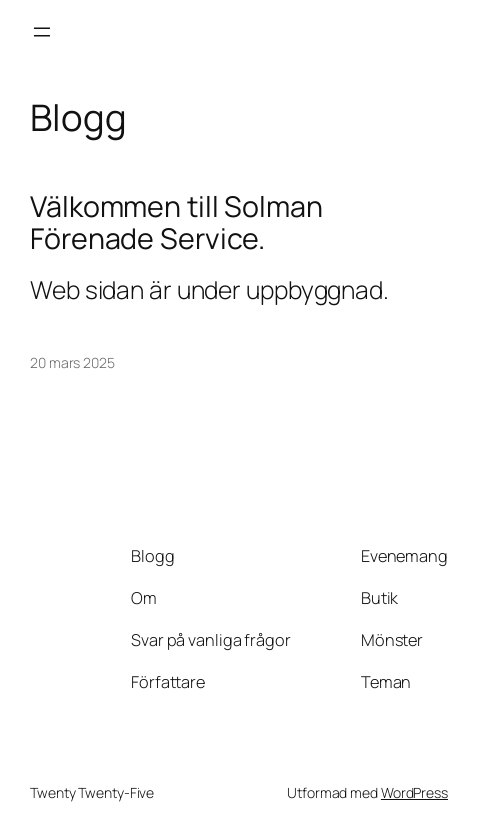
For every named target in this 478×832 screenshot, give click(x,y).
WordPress (414, 792)
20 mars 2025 (72, 362)
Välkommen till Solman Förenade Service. (176, 223)
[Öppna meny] (42, 32)
